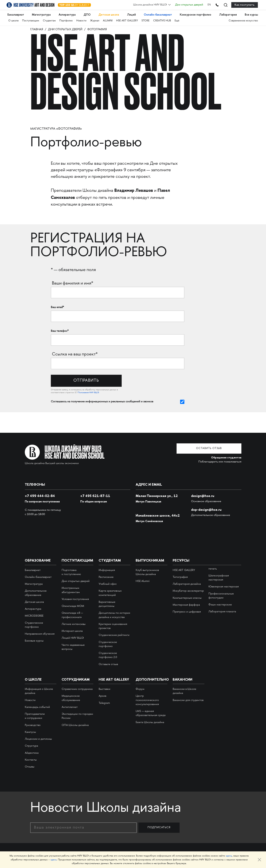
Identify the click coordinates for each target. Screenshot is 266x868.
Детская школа (108, 14)
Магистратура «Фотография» (56, 129)
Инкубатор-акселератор (188, 591)
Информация (107, 570)
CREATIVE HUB (164, 20)
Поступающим (31, 20)
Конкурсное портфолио (195, 14)
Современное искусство (243, 20)
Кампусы (30, 732)
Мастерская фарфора (186, 605)
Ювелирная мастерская (224, 587)
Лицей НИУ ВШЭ (73, 638)
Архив (102, 696)
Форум (140, 689)
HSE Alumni (143, 581)
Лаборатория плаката (222, 612)
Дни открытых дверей (187, 5)
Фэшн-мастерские (220, 605)
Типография (180, 577)
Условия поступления (75, 600)
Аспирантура (68, 14)
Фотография (105, 30)
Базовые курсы (34, 641)
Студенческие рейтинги (114, 636)
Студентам (50, 20)
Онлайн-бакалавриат (156, 14)
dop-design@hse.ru (207, 510)
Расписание (106, 577)
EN (207, 5)
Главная (37, 30)
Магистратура (42, 14)
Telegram (104, 703)
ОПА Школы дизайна (75, 725)
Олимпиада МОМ (73, 606)
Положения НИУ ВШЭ (89, 393)
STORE (147, 20)
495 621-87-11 (96, 496)
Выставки (104, 689)
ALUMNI (109, 20)
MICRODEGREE (34, 616)
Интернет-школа (72, 631)
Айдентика (32, 753)
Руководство (33, 725)
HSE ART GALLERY (128, 20)
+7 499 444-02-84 (41, 496)
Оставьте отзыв (108, 665)
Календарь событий (37, 707)
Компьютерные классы (187, 598)
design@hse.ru (203, 496)
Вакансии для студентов (188, 701)
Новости (82, 20)
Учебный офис (108, 584)
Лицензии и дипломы (38, 739)
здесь (229, 856)
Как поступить (244, 5)
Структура (31, 746)
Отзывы (30, 767)
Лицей (130, 14)
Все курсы (251, 14)
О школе (13, 20)
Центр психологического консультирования (147, 701)
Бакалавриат (16, 14)
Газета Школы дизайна (150, 723)
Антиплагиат (70, 707)
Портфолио (67, 20)
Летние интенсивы (74, 624)
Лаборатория (227, 14)
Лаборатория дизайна (187, 584)
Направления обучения (40, 634)
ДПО (87, 14)
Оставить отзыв (215, 449)
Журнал (96, 20)
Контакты (31, 760)
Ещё (179, 20)
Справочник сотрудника (77, 689)
